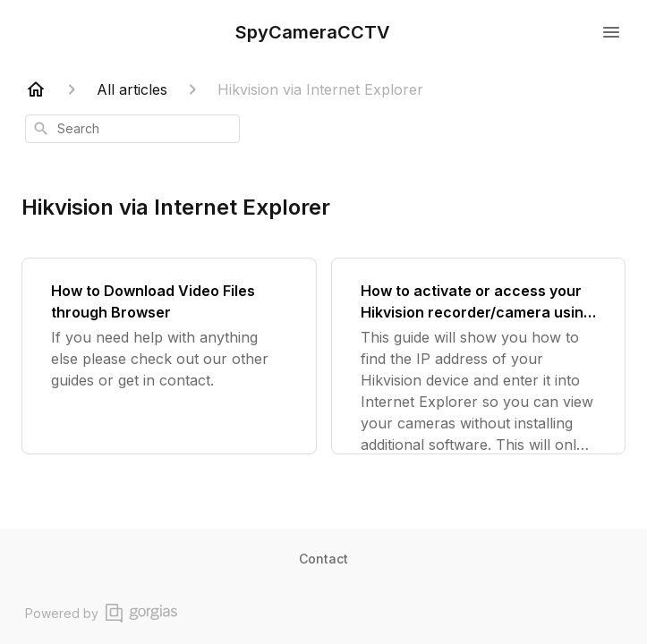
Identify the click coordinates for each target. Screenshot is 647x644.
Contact (323, 559)
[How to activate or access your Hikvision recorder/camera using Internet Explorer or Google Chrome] (479, 356)
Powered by (101, 613)
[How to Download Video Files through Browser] (169, 356)
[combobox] (132, 129)
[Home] (36, 89)
